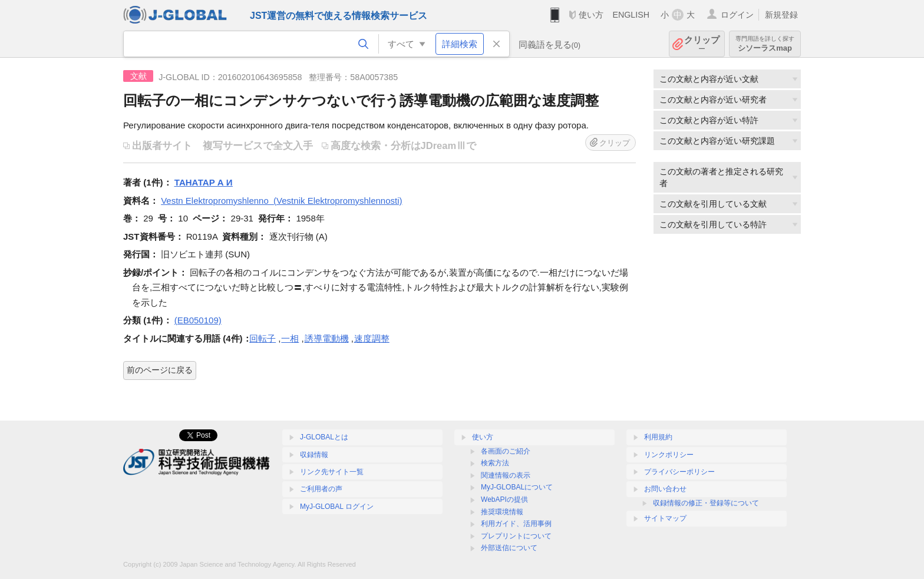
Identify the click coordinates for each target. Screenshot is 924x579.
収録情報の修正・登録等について (706, 503)
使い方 (591, 15)
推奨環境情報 (502, 512)
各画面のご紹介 (506, 451)
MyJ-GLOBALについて (517, 487)
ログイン (737, 15)
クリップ (702, 44)
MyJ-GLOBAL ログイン (337, 507)
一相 (290, 338)
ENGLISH (631, 15)
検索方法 (495, 463)
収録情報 (314, 455)
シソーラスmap (765, 44)
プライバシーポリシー (679, 472)
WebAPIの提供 (504, 499)
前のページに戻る (160, 370)
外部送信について (509, 548)
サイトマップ (665, 518)
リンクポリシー (669, 455)
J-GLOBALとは (324, 437)
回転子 (263, 338)
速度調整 (372, 338)
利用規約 (658, 437)
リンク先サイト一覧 (332, 472)
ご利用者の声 (321, 489)
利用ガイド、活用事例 (516, 524)
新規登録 (781, 15)
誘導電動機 (327, 338)
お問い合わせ (665, 489)
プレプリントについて (516, 536)
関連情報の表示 (506, 475)
